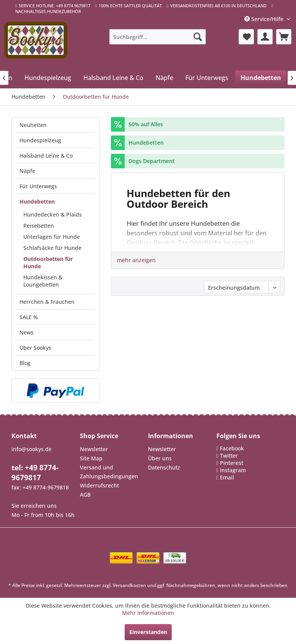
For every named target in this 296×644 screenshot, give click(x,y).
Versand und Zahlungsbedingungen (109, 472)
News (27, 332)
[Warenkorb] (284, 37)
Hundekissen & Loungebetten (43, 281)
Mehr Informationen (148, 613)
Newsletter (94, 449)
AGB (85, 495)
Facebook (232, 448)
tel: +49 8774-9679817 (35, 473)
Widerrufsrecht (99, 485)
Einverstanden (148, 632)
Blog (25, 363)
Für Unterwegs (38, 186)
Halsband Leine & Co (46, 156)
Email (227, 477)
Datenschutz (164, 467)
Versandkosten (129, 585)
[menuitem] (158, 37)
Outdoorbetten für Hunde (48, 262)
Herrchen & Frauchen (47, 302)
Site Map (91, 458)
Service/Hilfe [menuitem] (265, 19)
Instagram (233, 470)
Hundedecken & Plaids (53, 214)
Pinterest (232, 463)
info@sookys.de (32, 449)
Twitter (229, 456)
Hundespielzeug (40, 140)
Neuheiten (33, 125)
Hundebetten (37, 201)
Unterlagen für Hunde (52, 237)
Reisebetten (39, 226)
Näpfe (27, 171)
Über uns (160, 458)
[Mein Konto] (265, 37)
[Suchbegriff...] (158, 37)
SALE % (29, 317)
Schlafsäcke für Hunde (52, 248)
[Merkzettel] (246, 37)
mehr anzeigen (136, 260)
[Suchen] (198, 37)
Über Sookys (35, 348)
